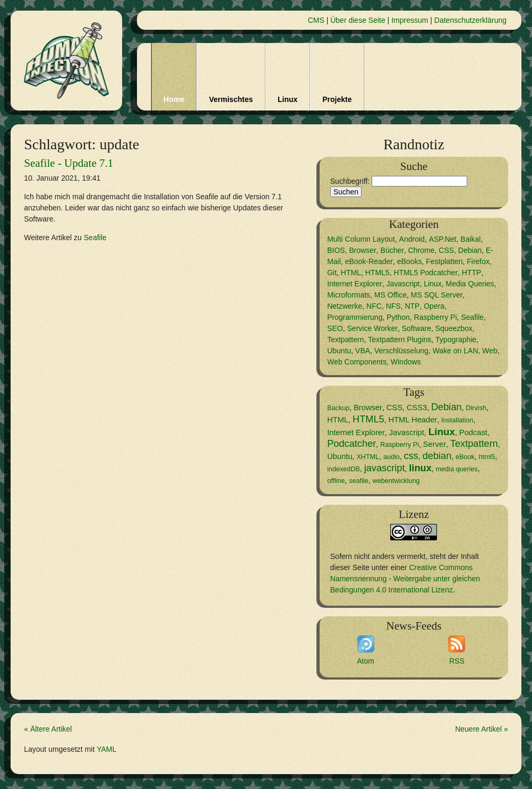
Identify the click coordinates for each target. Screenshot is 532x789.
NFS (393, 306)
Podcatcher (351, 444)
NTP (412, 306)
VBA (363, 351)
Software (417, 328)
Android (412, 239)
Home (174, 99)
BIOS (336, 250)
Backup (338, 408)
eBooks (410, 261)
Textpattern (345, 340)
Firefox (478, 261)
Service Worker (372, 328)
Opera (434, 306)
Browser (362, 250)
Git (332, 273)
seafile (358, 481)
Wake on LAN (456, 351)
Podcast (473, 432)
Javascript (403, 284)
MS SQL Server (437, 295)
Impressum (410, 20)
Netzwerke (345, 306)
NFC (374, 306)
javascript (385, 468)
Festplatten (444, 261)
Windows (406, 362)
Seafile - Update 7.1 (68, 163)
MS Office (391, 295)
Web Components (357, 362)
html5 (487, 457)
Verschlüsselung (401, 351)
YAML (106, 749)
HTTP (472, 273)
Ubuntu (339, 351)
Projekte (337, 99)
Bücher (392, 250)
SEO (335, 328)
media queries (457, 469)
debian (437, 456)
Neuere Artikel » (482, 729)
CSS (446, 250)
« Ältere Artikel (48, 729)
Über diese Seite (358, 20)
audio (392, 457)
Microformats (349, 295)
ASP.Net (443, 239)
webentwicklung (396, 481)
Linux (288, 99)
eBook (465, 457)
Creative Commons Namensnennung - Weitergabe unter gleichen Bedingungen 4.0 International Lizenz (405, 579)
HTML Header (413, 420)
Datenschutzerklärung (470, 20)
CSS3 (417, 408)
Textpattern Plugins (400, 340)
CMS (316, 20)
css (411, 456)
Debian (470, 250)
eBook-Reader (369, 261)
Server (435, 444)
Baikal (470, 239)
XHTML (368, 457)
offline (336, 481)
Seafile (95, 237)
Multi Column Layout (361, 239)
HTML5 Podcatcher (426, 273)
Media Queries (470, 284)
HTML (351, 273)
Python (398, 317)
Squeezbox (454, 328)
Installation (457, 420)
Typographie (456, 340)
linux (420, 468)
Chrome (422, 250)
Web (490, 351)
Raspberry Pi (436, 317)
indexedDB (344, 469)
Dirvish (476, 408)
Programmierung (355, 317)
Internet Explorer (355, 284)
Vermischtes (231, 99)
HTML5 (377, 273)
